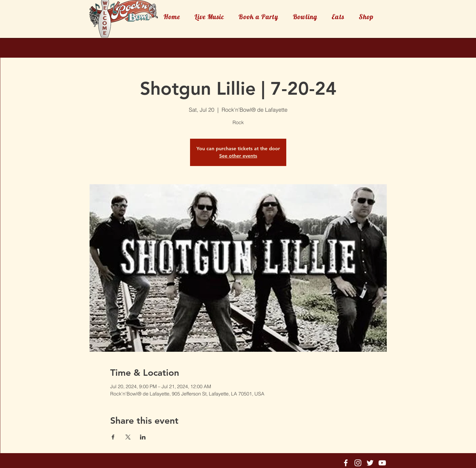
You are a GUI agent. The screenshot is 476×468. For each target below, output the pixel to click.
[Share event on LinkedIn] (143, 437)
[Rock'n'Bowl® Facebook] (346, 463)
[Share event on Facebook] (113, 437)
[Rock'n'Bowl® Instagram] (358, 463)
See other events (238, 156)
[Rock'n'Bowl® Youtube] (382, 463)
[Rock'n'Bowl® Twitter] (370, 463)
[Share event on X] (128, 437)
